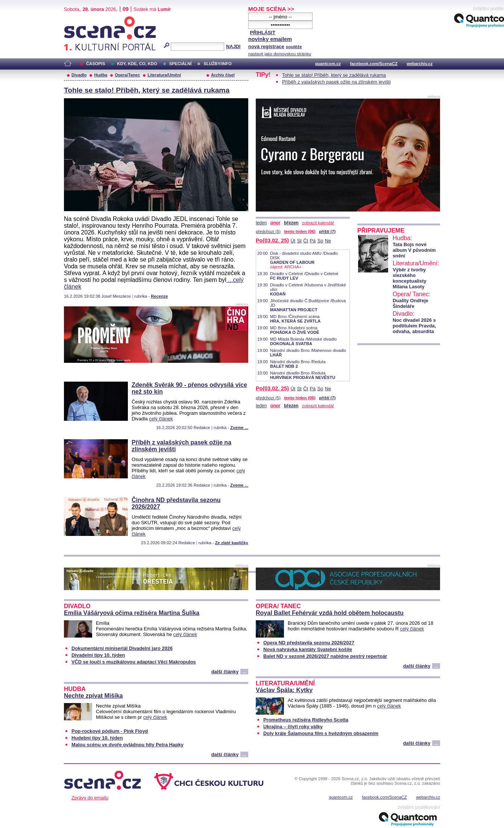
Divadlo (79, 75)
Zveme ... (239, 428)
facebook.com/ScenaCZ (374, 64)
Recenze (159, 296)
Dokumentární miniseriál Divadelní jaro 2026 (122, 648)
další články (225, 672)
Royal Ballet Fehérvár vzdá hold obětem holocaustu (330, 613)
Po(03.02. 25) (272, 240)
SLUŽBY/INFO (218, 64)
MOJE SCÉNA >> (271, 9)
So (320, 241)
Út (293, 241)
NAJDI (233, 46)
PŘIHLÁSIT (263, 33)
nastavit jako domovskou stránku (280, 54)
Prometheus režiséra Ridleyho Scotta (306, 720)
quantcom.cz (328, 64)
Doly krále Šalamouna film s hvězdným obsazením (321, 733)
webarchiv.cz (420, 64)
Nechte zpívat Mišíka (93, 696)
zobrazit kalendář (318, 223)
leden (261, 223)
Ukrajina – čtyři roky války (293, 727)
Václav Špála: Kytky (284, 690)
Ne (328, 241)
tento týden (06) (300, 231)
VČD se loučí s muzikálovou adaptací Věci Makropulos (134, 662)
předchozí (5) (268, 231)
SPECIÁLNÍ (181, 64)
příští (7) (327, 231)
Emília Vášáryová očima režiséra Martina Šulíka (132, 613)
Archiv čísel (223, 75)
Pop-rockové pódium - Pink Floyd (110, 731)
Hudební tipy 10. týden (97, 738)
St (299, 241)
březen (291, 223)
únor (276, 223)
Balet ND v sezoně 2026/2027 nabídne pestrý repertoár (325, 656)
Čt (306, 241)
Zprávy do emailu (90, 798)
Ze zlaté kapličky (232, 543)
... (244, 672)
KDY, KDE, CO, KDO (137, 64)
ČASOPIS (96, 64)
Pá (313, 241)
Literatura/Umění (164, 75)
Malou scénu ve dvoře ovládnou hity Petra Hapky (128, 745)
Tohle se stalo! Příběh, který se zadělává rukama (147, 90)
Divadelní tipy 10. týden (98, 655)
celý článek (161, 419)
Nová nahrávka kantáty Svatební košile (308, 649)
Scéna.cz (77, 19)
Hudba (101, 75)
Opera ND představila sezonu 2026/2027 (309, 643)
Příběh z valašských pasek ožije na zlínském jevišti (336, 82)
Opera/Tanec (127, 75)
